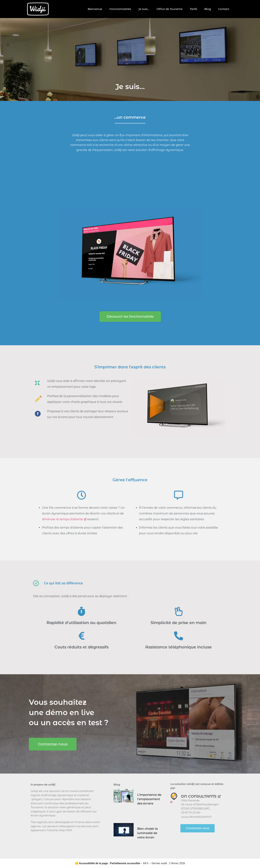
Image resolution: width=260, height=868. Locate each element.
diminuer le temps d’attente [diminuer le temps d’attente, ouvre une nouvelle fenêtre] (64, 519)
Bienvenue (95, 9)
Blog (208, 9)
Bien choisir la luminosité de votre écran (148, 833)
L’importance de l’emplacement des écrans (149, 799)
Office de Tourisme (170, 9)
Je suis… (144, 9)
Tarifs (193, 9)
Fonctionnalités (120, 9)
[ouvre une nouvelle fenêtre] (174, 798)
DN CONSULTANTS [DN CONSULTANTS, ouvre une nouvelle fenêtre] (201, 796)
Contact (224, 9)
